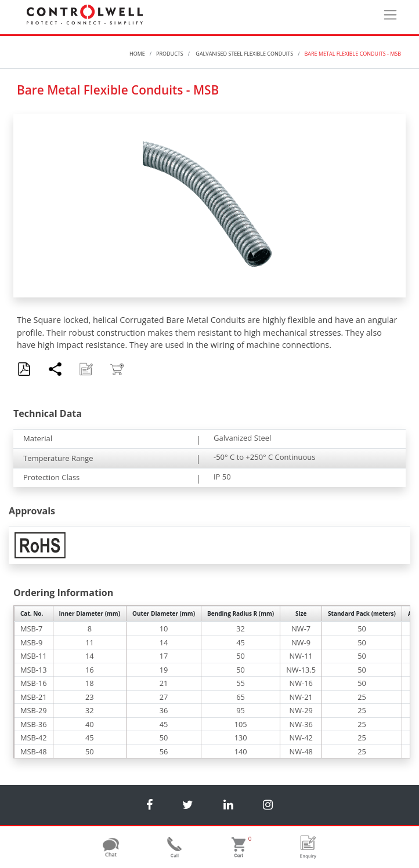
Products (170, 54)
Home (137, 54)
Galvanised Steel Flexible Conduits (244, 54)
